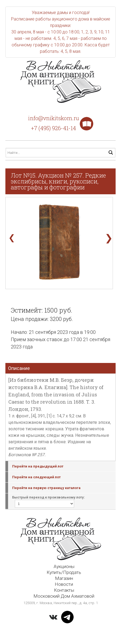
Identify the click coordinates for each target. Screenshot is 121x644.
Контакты (64, 590)
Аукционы (64, 566)
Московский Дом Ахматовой (64, 596)
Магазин (64, 578)
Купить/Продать (64, 572)
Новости (64, 584)
